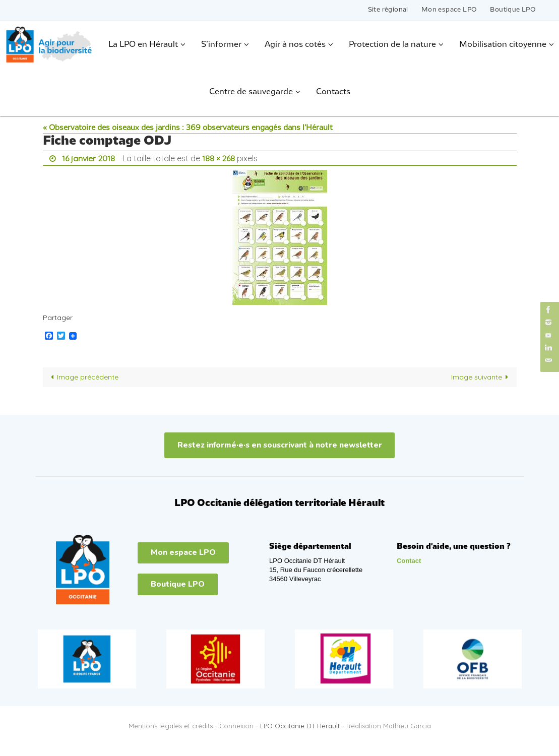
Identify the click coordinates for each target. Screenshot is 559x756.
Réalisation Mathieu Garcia (389, 726)
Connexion (236, 726)
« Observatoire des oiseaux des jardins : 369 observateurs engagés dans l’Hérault (188, 128)
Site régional (388, 10)
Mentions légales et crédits (171, 726)
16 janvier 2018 (88, 158)
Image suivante (482, 377)
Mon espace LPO (449, 10)
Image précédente (83, 377)
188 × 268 (219, 158)
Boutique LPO (513, 10)
